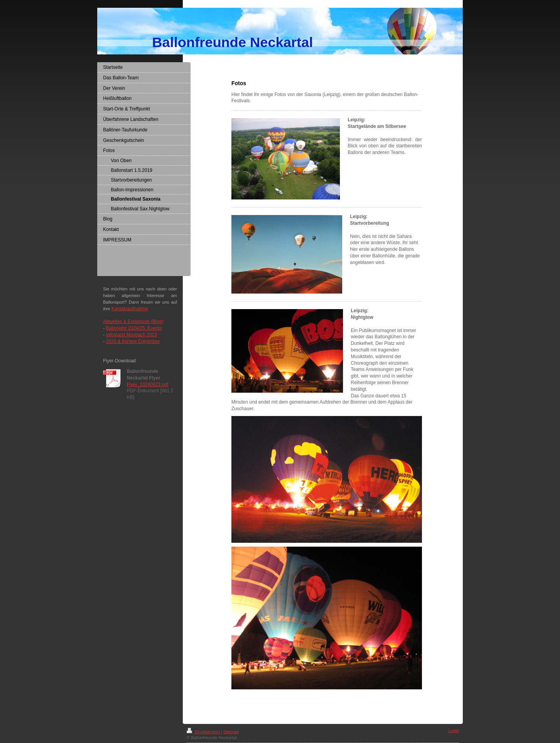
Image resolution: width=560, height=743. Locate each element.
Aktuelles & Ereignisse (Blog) (133, 322)
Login (454, 731)
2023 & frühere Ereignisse (133, 341)
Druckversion (204, 732)
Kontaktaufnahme (129, 309)
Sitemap (231, 732)
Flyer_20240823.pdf (148, 385)
